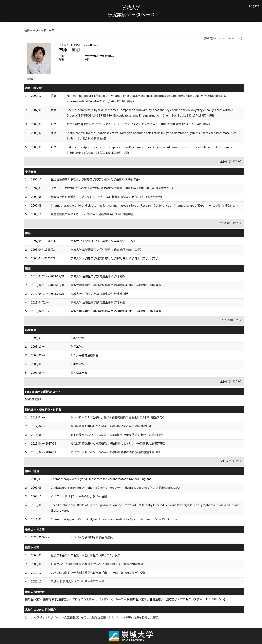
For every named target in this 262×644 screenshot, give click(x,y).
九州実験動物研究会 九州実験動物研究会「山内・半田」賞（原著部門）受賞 (98, 573)
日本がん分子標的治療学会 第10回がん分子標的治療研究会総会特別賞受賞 (97, 564)
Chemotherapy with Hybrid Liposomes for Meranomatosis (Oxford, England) (102, 479)
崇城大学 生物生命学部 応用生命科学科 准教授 (99, 294)
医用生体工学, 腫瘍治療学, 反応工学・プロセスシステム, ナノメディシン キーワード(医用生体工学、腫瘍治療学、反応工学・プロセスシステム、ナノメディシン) (125, 599)
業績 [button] (30, 79)
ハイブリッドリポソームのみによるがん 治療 (79, 496)
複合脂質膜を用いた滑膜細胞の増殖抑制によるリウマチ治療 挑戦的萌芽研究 (118, 443)
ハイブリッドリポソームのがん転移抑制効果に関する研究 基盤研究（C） (116, 452)
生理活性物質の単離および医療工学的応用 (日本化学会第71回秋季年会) (95, 179)
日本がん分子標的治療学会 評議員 (92, 537)
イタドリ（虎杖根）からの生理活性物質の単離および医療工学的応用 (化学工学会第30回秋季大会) (112, 188)
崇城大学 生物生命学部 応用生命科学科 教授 (98, 302)
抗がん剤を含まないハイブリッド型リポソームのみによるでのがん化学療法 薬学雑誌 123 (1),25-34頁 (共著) (138, 124)
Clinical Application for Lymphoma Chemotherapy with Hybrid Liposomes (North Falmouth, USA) (115, 488)
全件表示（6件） (232, 320)
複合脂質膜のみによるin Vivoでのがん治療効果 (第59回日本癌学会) (93, 214)
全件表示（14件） (232, 381)
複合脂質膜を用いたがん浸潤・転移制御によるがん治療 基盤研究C (112, 426)
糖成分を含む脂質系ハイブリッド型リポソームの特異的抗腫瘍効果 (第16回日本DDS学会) (106, 197)
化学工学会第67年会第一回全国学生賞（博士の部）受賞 (86, 555)
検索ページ (31, 30)
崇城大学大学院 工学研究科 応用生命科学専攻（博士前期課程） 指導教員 (116, 311)
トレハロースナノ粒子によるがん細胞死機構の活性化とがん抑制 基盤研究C (117, 417)
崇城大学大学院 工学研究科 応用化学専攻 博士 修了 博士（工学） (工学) (115, 258)
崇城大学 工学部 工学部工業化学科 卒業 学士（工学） (104, 241)
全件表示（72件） (232, 161)
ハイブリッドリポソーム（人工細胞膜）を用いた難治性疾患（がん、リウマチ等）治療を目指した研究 (95, 617)
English (254, 6)
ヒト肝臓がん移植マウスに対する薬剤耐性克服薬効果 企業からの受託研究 (117, 435)
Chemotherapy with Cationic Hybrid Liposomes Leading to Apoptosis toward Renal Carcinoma (114, 519)
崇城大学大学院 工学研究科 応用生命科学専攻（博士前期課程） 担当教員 (116, 285)
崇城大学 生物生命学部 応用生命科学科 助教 (98, 276)
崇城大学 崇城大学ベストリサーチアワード (77, 581)
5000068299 (33, 399)
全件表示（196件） (231, 223)
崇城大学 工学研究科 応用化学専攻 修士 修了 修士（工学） (107, 249)
